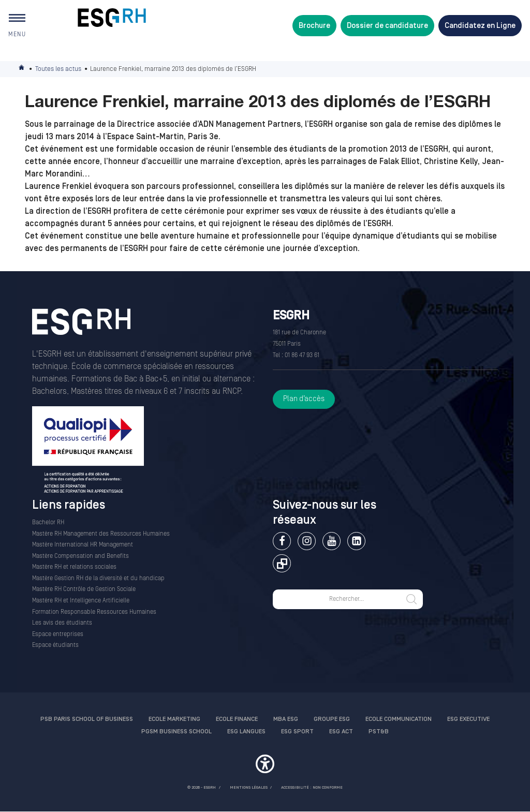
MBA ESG (286, 719)
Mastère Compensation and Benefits (80, 556)
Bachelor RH (48, 522)
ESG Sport (297, 732)
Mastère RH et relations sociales (74, 567)
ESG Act (341, 732)
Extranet (282, 563)
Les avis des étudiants (62, 623)
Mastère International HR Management (83, 545)
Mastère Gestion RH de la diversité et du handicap (98, 578)
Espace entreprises (58, 634)
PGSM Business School (176, 732)
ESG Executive (468, 719)
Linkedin (356, 541)
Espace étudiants (55, 645)
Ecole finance (237, 719)
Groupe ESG (332, 719)
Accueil (22, 69)
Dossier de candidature (387, 26)
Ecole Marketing (174, 719)
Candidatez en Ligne (480, 26)
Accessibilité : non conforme (312, 787)
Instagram (307, 541)
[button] (265, 765)
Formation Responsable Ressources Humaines (94, 612)
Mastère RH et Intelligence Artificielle (81, 601)
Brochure (314, 26)
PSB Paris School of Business (87, 719)
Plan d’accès (304, 399)
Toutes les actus (58, 69)
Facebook (282, 541)
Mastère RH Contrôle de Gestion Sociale (84, 589)
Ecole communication (399, 719)
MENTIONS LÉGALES (249, 787)
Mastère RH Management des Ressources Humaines (101, 534)
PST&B (379, 732)
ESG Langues (246, 732)
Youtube (332, 541)
